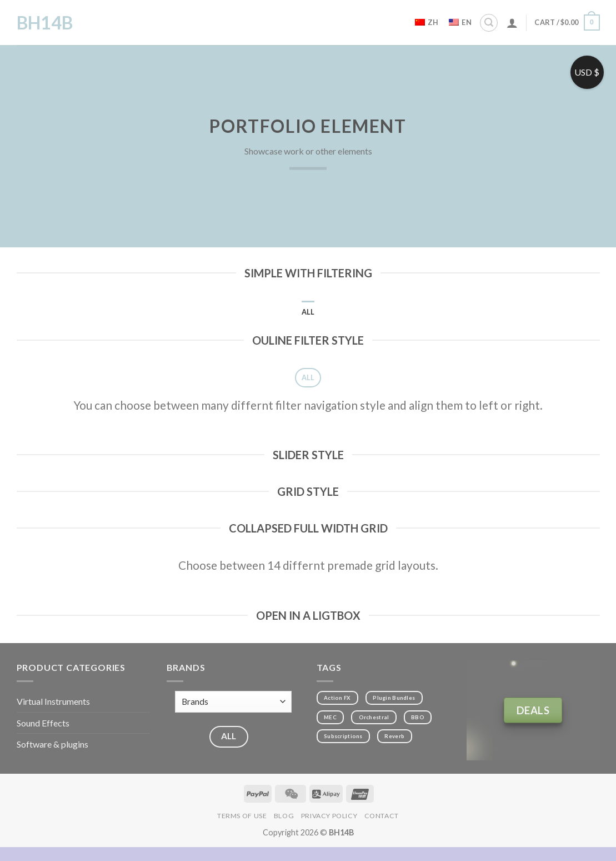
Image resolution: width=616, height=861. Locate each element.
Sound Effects (43, 723)
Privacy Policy (329, 816)
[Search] (489, 23)
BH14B (45, 23)
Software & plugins (52, 744)
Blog (284, 816)
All (308, 312)
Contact (382, 816)
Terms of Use (242, 816)
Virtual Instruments (53, 701)
